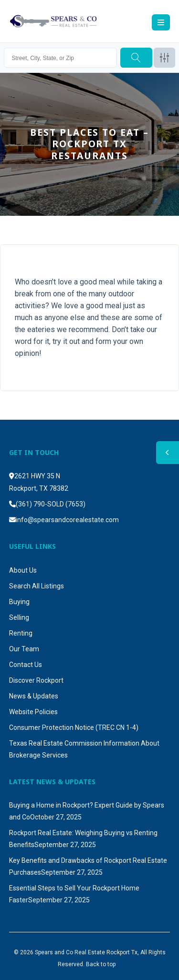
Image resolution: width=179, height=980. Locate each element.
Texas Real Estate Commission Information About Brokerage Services (84, 749)
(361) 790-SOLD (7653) (51, 504)
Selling (19, 617)
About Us (23, 570)
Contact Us (26, 665)
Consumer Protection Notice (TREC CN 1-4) (74, 727)
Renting (21, 633)
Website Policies (33, 712)
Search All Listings (37, 586)
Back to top (101, 964)
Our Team (24, 649)
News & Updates (34, 696)
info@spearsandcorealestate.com (67, 520)
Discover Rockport (36, 680)
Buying (19, 602)
